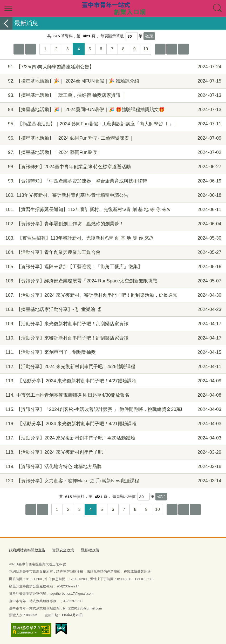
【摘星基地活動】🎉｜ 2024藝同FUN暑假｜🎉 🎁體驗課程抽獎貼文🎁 (112, 110)
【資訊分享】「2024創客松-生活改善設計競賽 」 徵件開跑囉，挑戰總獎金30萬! (112, 409)
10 (146, 49)
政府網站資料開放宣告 (26, 550)
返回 (6, 23)
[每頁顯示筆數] (132, 36)
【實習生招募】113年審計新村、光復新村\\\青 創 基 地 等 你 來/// (112, 238)
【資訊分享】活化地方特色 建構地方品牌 (112, 467)
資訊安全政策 (60, 550)
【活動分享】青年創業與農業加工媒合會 (112, 252)
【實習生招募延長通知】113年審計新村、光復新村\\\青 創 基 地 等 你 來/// (112, 210)
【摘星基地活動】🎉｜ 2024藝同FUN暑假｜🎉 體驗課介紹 (112, 81)
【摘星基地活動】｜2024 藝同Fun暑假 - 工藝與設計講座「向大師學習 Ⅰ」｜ (112, 124)
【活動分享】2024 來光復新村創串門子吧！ (112, 452)
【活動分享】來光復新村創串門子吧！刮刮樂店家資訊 (112, 324)
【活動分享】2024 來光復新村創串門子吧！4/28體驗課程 (112, 367)
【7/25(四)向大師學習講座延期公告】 (112, 67)
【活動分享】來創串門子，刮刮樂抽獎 (112, 352)
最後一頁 (183, 49)
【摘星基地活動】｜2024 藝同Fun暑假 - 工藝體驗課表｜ (112, 138)
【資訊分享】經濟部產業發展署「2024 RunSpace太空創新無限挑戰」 (112, 281)
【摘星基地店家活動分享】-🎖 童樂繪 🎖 (112, 310)
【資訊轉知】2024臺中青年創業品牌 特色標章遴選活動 (112, 167)
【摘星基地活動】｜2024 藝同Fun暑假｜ (112, 152)
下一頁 (172, 49)
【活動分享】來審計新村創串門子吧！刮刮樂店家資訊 (112, 338)
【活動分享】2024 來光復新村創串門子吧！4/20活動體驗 (112, 438)
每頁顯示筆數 (112, 36)
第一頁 (19, 49)
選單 (8, 8)
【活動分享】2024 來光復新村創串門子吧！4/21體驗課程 (112, 424)
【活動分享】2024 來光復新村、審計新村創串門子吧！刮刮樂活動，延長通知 (112, 295)
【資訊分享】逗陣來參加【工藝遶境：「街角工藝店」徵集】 (112, 267)
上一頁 (31, 49)
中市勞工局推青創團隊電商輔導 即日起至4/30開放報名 (112, 395)
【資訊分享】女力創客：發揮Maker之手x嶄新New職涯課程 (112, 481)
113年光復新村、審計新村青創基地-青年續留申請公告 (112, 195)
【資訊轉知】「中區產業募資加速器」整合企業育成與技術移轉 (112, 181)
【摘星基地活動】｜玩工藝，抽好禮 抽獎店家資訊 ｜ (112, 95)
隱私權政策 (85, 550)
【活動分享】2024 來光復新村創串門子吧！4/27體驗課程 (112, 381)
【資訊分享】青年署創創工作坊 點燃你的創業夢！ (112, 224)
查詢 (218, 8)
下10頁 (160, 49)
